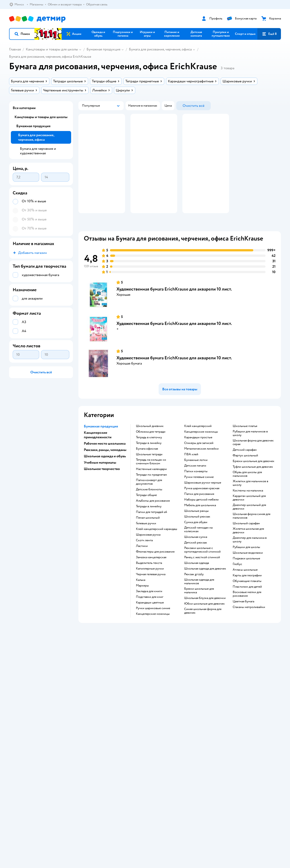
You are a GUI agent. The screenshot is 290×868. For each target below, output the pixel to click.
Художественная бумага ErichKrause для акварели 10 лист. (174, 302)
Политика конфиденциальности (105, 678)
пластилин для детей (247, 600)
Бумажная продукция (103, 49)
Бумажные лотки (196, 473)
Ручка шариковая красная (202, 502)
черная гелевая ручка (151, 588)
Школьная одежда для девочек (205, 582)
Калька (141, 593)
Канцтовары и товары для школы (52, 49)
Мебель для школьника (200, 519)
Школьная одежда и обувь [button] (105, 470)
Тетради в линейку (149, 456)
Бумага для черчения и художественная (38, 151)
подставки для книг (150, 610)
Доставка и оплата (95, 661)
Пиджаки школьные (246, 572)
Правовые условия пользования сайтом (80, 742)
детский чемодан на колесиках (198, 543)
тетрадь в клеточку (149, 451)
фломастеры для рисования (155, 565)
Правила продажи (95, 672)
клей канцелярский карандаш (157, 542)
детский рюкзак (196, 556)
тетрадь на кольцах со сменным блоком (151, 475)
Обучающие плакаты (247, 594)
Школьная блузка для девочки (205, 611)
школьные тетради (149, 468)
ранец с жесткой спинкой (202, 571)
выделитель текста (149, 576)
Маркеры (142, 599)
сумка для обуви (196, 536)
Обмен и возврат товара (99, 667)
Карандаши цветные (150, 616)
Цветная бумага (243, 615)
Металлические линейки (201, 462)
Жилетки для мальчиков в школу (250, 496)
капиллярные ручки (150, 582)
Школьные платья (245, 439)
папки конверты (196, 485)
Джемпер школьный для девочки (249, 520)
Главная (15, 49)
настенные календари (151, 482)
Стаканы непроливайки (249, 620)
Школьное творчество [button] (102, 482)
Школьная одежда (197, 576)
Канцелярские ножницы (201, 445)
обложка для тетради (151, 445)
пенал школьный (148, 531)
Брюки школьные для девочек (254, 475)
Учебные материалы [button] (100, 476)
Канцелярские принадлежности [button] (98, 448)
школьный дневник (150, 439)
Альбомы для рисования (153, 514)
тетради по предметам (151, 488)
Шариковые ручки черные (203, 496)
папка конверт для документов (149, 495)
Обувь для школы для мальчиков (247, 487)
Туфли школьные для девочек (253, 480)
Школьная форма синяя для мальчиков (251, 529)
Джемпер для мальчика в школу (250, 553)
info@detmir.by (111, 768)
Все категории (24, 108)
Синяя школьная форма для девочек (203, 624)
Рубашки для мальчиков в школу (250, 447)
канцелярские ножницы (153, 627)
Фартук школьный (245, 469)
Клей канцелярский (198, 439)
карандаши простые (198, 451)
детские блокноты (149, 503)
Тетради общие (146, 508)
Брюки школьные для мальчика (199, 604)
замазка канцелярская (151, 571)
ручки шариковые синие (153, 622)
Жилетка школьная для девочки (248, 544)
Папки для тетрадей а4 (152, 525)
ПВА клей (191, 468)
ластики (142, 559)
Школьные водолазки (248, 566)
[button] (22, 34)
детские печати (195, 479)
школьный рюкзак (197, 530)
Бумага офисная (147, 462)
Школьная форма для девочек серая (253, 456)
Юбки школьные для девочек (204, 617)
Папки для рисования (199, 507)
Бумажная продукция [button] (101, 440)
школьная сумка (196, 550)
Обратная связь (93, 688)
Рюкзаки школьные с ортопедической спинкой (202, 563)
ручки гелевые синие (199, 490)
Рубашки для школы (246, 560)
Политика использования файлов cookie (110, 683)
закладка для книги (149, 605)
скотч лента (144, 554)
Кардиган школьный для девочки (249, 511)
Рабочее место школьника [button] (105, 457)
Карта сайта (90, 694)
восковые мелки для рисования (247, 607)
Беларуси (37, 746)
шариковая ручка (148, 548)
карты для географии (247, 589)
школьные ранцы (196, 524)
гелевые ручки (146, 537)
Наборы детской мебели (201, 513)
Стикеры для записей (199, 456)
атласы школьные (245, 583)
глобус (237, 577)
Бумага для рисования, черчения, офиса (160, 49)
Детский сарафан (245, 463)
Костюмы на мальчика (248, 504)
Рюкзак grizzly (194, 588)
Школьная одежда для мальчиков (199, 595)
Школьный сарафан (246, 537)
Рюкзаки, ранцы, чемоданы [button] (105, 463)
